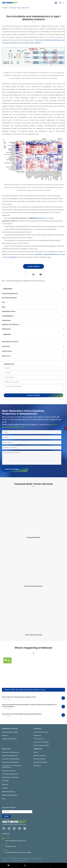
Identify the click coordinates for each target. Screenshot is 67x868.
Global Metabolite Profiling (10, 732)
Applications (6, 329)
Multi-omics (25, 8)
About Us (5, 784)
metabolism (37, 218)
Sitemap (5, 861)
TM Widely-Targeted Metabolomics (47, 254)
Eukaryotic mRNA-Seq (9, 771)
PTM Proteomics (38, 739)
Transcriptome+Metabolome (11, 759)
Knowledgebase (8, 316)
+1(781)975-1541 (10, 847)
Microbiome (37, 766)
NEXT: (23, 281)
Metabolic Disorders (39, 756)
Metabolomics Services (10, 342)
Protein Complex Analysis (41, 745)
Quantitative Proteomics (41, 732)
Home (5, 8)
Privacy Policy (15, 861)
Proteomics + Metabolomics (11, 752)
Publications (6, 320)
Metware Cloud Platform (11, 324)
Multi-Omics (6, 356)
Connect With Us (33, 266)
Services (7, 334)
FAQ (3, 302)
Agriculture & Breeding (40, 762)
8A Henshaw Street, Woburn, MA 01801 (18, 852)
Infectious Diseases (39, 759)
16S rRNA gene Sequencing (10, 774)
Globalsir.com (24, 861)
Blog (19, 8)
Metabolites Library (9, 311)
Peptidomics (37, 735)
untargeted (12, 257)
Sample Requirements (10, 294)
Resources (13, 8)
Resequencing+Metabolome (11, 762)
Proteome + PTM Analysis (41, 742)
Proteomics (6, 346)
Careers (5, 788)
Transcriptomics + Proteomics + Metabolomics (12, 766)
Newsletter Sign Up (9, 792)
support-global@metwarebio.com (15, 841)
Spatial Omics (7, 351)
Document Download (9, 298)
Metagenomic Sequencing (10, 777)
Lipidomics (5, 735)
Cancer (36, 752)
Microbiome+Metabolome (10, 756)
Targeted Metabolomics (9, 739)
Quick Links (5, 781)
